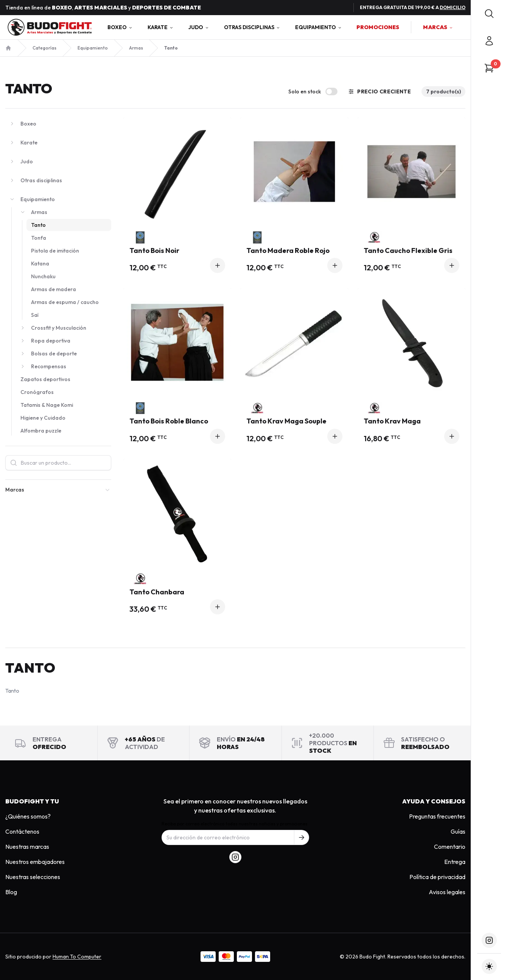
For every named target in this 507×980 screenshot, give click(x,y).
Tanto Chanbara (177, 592)
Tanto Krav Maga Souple (294, 421)
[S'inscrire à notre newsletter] (302, 837)
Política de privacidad (437, 877)
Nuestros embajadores (35, 862)
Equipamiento (319, 27)
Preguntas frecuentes (437, 816)
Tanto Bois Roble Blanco (177, 421)
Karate (161, 27)
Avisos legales (447, 892)
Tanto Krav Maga (411, 421)
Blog (11, 892)
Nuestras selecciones (33, 877)
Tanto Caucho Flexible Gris (411, 251)
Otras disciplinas (252, 27)
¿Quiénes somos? (28, 816)
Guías (458, 831)
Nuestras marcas (27, 847)
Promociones (378, 27)
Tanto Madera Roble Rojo (294, 251)
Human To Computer (77, 957)
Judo (199, 27)
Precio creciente (379, 91)
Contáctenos (22, 831)
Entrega (455, 862)
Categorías (44, 48)
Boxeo (120, 27)
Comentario (450, 847)
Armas (136, 48)
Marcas (438, 27)
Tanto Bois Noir (177, 251)
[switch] (331, 91)
